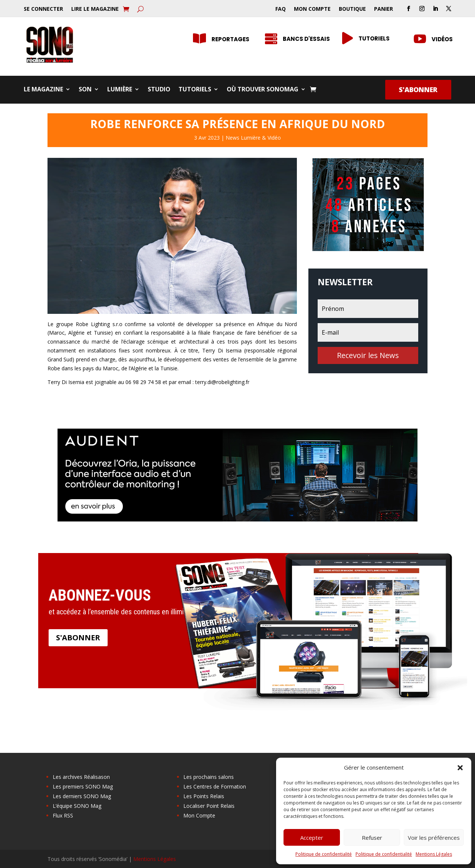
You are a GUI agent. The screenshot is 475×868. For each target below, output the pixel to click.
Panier (384, 9)
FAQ (281, 9)
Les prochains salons (209, 777)
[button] (460, 768)
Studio (159, 90)
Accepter (312, 838)
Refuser (372, 838)
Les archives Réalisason (81, 777)
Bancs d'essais (306, 39)
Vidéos (442, 39)
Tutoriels (195, 90)
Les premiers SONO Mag (83, 786)
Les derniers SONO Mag (82, 796)
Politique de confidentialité (324, 854)
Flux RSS (63, 815)
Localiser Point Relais (209, 806)
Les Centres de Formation (215, 786)
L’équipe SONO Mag (77, 806)
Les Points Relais (204, 796)
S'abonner (418, 90)
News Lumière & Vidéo (253, 138)
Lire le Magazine (95, 9)
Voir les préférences (434, 838)
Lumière (120, 90)
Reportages (230, 39)
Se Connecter (43, 9)
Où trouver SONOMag (263, 90)
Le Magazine (43, 90)
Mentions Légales (434, 854)
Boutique (352, 9)
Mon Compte (312, 9)
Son (85, 90)
